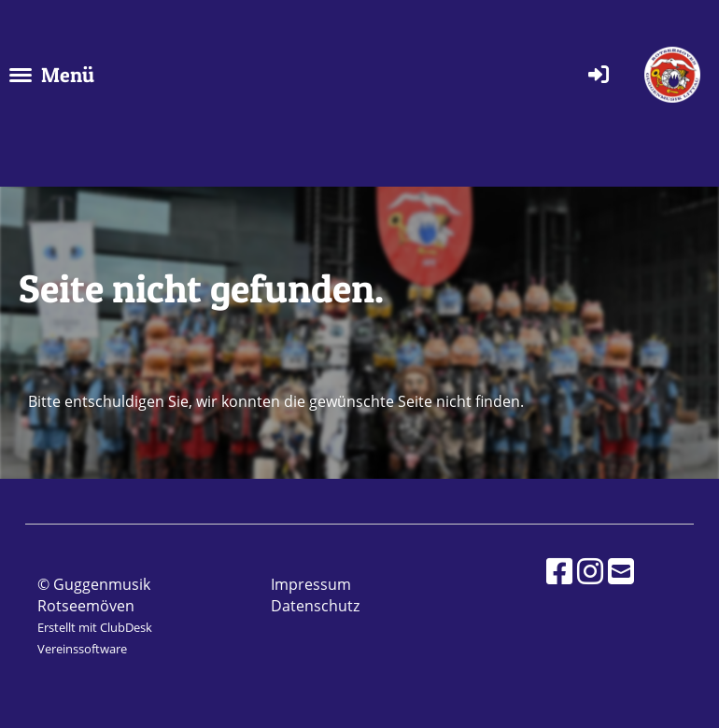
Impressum (311, 584)
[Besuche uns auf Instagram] (590, 571)
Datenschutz (315, 606)
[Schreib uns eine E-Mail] (621, 571)
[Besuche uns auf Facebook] (559, 571)
